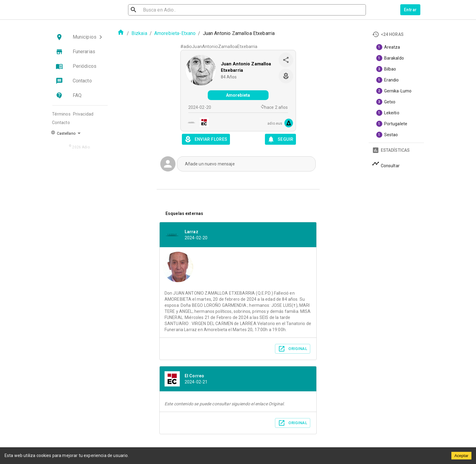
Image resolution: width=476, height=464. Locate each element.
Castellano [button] (63, 133)
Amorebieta (238, 95)
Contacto (61, 123)
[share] (286, 60)
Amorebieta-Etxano (175, 33)
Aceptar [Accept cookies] (461, 456)
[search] (161, 10)
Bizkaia (139, 33)
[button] (80, 37)
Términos (61, 114)
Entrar (410, 10)
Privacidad (83, 114)
